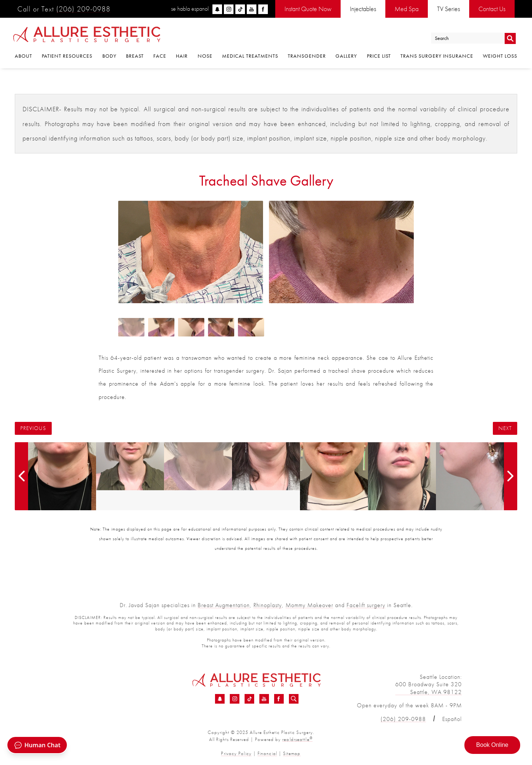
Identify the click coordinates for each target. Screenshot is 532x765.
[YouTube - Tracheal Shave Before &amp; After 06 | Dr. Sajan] (264, 699)
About (23, 57)
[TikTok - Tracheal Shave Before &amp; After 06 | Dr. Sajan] (249, 699)
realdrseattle (297, 739)
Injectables (363, 9)
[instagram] (229, 9)
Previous (33, 428)
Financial (267, 753)
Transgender (307, 57)
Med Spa (407, 9)
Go (510, 38)
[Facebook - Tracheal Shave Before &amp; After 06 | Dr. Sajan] (279, 699)
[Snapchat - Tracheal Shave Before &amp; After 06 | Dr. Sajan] (220, 699)
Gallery (346, 57)
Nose (205, 57)
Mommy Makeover (309, 605)
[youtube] (252, 9)
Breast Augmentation (224, 605)
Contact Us (492, 9)
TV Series (449, 9)
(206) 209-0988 (83, 9)
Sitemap (291, 753)
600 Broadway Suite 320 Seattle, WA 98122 (429, 688)
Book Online (492, 745)
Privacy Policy (237, 753)
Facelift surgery (366, 605)
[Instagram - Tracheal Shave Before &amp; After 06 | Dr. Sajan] (235, 699)
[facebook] (263, 9)
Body (109, 57)
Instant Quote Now (308, 9)
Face (160, 57)
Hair (182, 57)
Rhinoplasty (268, 605)
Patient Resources (67, 57)
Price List (379, 57)
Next (505, 428)
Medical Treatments (250, 57)
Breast (135, 57)
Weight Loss (500, 57)
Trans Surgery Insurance (437, 57)
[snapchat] (217, 9)
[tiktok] (240, 9)
